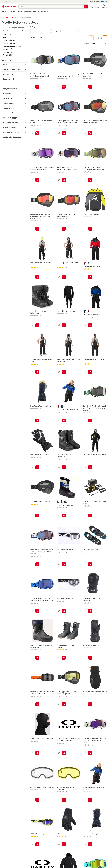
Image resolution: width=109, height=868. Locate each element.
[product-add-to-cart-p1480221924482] (90, 564)
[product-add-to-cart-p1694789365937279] (37, 325)
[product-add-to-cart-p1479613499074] (37, 277)
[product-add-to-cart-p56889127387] (90, 229)
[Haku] (86, 6)
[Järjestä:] (98, 43)
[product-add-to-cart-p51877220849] (90, 133)
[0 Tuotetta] (104, 6)
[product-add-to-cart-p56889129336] (37, 844)
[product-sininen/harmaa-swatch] (62, 502)
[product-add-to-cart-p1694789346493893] (64, 87)
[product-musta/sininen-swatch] (58, 502)
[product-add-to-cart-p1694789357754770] (37, 658)
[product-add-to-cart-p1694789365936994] (64, 467)
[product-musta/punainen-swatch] (66, 502)
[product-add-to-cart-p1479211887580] (90, 467)
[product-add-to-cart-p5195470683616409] (90, 516)
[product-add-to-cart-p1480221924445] (64, 516)
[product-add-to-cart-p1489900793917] (64, 753)
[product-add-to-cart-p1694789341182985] (64, 658)
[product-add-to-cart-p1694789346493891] (37, 180)
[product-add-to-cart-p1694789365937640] (64, 844)
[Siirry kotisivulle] (9, 6)
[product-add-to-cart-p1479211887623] (90, 277)
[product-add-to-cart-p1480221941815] (90, 658)
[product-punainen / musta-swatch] (85, 263)
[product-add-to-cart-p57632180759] (90, 611)
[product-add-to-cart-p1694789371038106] (90, 704)
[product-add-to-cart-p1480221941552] (37, 421)
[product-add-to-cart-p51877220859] (90, 87)
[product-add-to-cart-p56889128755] (64, 611)
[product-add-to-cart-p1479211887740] (64, 421)
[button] (95, 6)
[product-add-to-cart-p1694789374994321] (37, 800)
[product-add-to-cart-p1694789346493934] (90, 753)
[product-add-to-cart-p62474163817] (64, 325)
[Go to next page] (105, 38)
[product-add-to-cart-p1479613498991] (64, 277)
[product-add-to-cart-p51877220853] (64, 229)
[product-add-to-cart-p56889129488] (64, 564)
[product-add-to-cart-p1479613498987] (90, 372)
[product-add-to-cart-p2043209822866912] (37, 133)
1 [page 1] (95, 38)
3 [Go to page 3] (101, 38)
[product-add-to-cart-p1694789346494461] (37, 704)
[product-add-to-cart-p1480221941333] (37, 467)
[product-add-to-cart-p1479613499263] (37, 372)
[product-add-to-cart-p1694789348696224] (90, 800)
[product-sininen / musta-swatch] (88, 263)
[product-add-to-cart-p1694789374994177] (64, 800)
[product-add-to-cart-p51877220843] (64, 180)
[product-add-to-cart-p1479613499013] (64, 372)
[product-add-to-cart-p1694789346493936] (90, 421)
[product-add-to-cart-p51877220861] (90, 180)
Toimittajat (5, 17)
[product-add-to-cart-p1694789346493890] (37, 564)
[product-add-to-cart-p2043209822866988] (37, 516)
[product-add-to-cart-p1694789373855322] (37, 229)
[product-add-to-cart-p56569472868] (37, 753)
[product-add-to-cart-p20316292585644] (64, 133)
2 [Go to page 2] (98, 38)
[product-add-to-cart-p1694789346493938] (37, 611)
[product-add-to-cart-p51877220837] (37, 87)
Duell (12, 17)
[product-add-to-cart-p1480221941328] (90, 844)
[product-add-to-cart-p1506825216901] (90, 325)
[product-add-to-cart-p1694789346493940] (64, 704)
